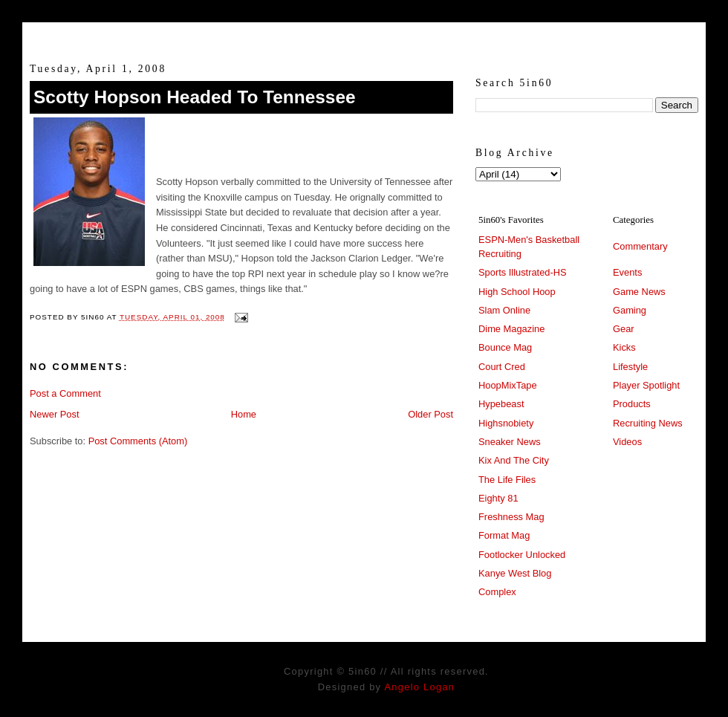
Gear (624, 329)
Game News (639, 292)
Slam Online (504, 310)
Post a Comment (65, 393)
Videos (627, 442)
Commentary (640, 246)
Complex (497, 592)
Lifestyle (630, 367)
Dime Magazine (511, 329)
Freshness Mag (511, 517)
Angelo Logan (419, 687)
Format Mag (504, 535)
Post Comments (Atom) (138, 441)
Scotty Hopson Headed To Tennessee (195, 97)
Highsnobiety (506, 423)
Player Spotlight (646, 385)
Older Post (430, 414)
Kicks (624, 347)
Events (627, 272)
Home (244, 414)
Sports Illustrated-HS (523, 272)
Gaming (630, 310)
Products (632, 404)
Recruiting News (648, 423)
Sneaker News (510, 442)
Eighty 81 (498, 498)
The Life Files (507, 480)
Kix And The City (514, 460)
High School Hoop (517, 292)
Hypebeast (501, 404)
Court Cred (502, 367)
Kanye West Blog (515, 573)
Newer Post (54, 414)
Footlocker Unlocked (522, 555)
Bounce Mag (505, 347)
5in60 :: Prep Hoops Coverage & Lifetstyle (364, 36)
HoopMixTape (508, 385)
